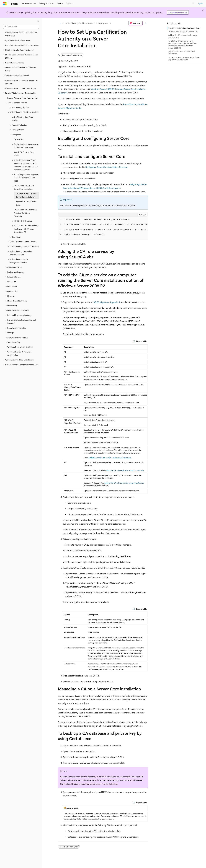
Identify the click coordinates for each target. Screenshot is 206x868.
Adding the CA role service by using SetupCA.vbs (124, 470)
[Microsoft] (5, 4)
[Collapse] (38, 21)
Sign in (200, 3)
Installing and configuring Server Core (184, 28)
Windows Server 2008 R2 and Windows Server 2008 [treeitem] (21, 34)
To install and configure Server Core (183, 32)
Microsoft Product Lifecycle (76, 12)
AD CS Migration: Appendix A (107, 302)
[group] (103, 228)
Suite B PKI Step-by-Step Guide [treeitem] (24, 154)
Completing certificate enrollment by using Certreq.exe (109, 458)
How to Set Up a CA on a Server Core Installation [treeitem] (26, 195)
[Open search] (194, 4)
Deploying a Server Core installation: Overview (107, 167)
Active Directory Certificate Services (80, 23)
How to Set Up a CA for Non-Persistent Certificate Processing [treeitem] (26, 213)
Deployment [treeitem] (19, 139)
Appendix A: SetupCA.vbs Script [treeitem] (26, 203)
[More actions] (146, 23)
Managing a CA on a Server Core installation (182, 52)
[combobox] (21, 27)
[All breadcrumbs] (60, 23)
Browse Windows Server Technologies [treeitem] (22, 98)
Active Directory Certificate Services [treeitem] (22, 119)
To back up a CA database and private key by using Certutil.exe (184, 58)
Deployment (103, 23)
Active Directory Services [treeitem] (20, 107)
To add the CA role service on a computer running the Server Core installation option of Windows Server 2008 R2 (182, 44)
